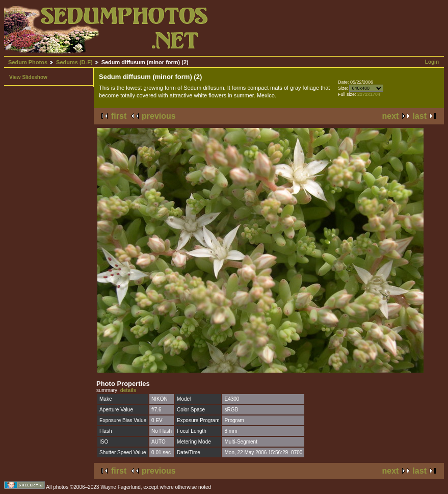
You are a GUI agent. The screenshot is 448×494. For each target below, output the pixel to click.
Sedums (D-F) (74, 62)
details (128, 390)
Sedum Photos (28, 62)
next (391, 116)
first (119, 116)
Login (432, 62)
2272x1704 (369, 94)
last (419, 116)
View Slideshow (28, 77)
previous (159, 116)
